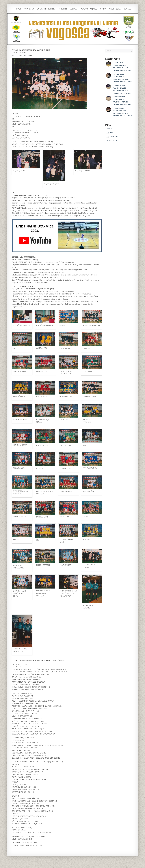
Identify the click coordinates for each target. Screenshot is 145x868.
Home (19, 9)
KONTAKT (128, 9)
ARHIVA (74, 9)
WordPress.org (113, 140)
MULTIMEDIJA (115, 9)
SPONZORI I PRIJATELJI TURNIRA (93, 9)
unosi (110, 132)
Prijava (109, 129)
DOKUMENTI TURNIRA (46, 9)
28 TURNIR (63, 9)
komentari (112, 136)
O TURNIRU (29, 9)
